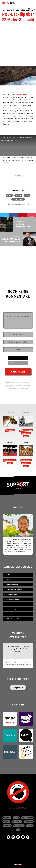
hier (30, 385)
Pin (23, 216)
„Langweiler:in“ (16, 649)
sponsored (29, 822)
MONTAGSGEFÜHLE (10, 413)
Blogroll (7, 818)
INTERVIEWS (26, 413)
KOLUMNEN (26, 443)
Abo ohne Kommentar (18, 363)
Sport (9, 195)
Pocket (31, 216)
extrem (18, 195)
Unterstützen (27, 818)
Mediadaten (17, 822)
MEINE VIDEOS (10, 443)
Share (14, 216)
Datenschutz (19, 826)
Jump (27, 195)
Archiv (16, 818)
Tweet (5, 216)
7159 (21, 808)
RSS (18, 830)
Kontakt (6, 822)
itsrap (19, 176)
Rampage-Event (23, 94)
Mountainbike (18, 199)
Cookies (30, 826)
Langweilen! (18, 688)
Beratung (7, 826)
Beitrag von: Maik (18, 191)
